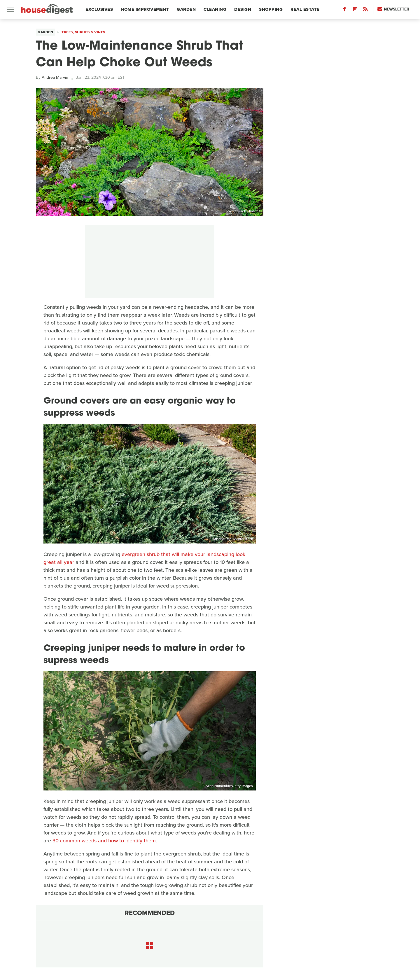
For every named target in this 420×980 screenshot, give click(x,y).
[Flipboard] (355, 10)
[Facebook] (344, 10)
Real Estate (305, 9)
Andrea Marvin (55, 77)
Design (243, 9)
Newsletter (393, 9)
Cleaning (215, 9)
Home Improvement (145, 9)
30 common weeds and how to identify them (104, 841)
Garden (186, 9)
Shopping (271, 9)
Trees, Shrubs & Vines (83, 32)
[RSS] (365, 10)
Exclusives (99, 9)
